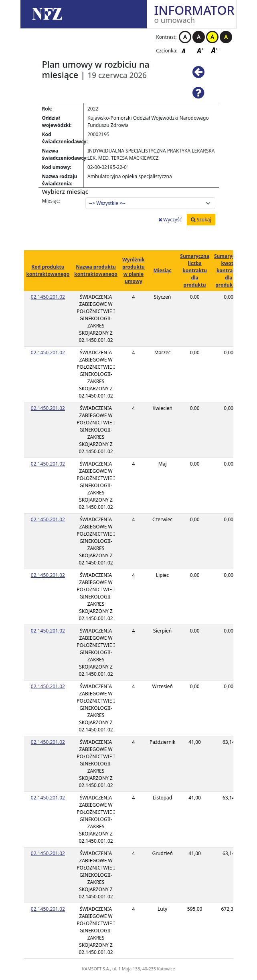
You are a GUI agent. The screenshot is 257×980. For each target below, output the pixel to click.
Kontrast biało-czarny (185, 37)
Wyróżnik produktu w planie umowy (134, 270)
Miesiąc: (51, 201)
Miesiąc (163, 270)
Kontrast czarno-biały (199, 37)
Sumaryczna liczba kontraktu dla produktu (195, 270)
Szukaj (201, 220)
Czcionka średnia (201, 50)
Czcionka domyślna (186, 50)
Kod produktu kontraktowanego (48, 270)
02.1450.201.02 (48, 297)
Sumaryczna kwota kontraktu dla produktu (229, 270)
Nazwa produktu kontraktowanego (96, 270)
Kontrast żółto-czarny (212, 37)
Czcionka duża (216, 50)
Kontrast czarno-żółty (226, 37)
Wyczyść (170, 220)
